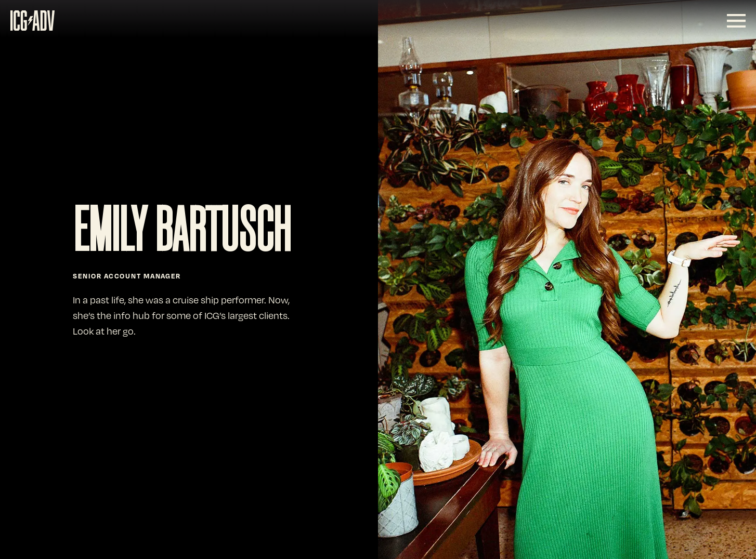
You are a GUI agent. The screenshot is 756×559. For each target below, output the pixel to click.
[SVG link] (32, 21)
